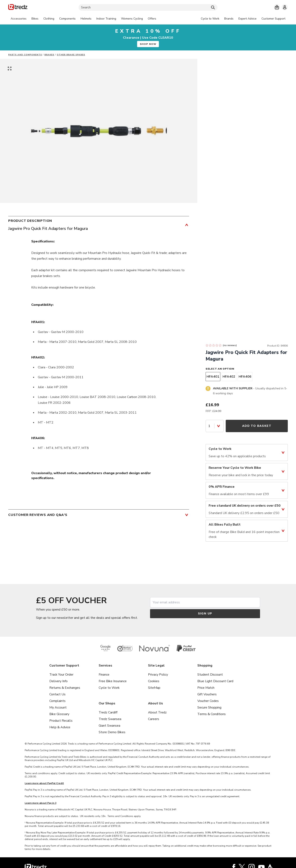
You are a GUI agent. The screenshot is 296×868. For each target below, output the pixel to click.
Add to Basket (257, 426)
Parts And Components (25, 55)
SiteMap (154, 688)
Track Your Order (61, 675)
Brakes (49, 55)
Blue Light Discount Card (215, 681)
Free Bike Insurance (113, 681)
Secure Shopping (209, 707)
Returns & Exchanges (65, 688)
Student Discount (210, 675)
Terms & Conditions (212, 714)
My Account (58, 707)
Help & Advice (60, 727)
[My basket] (277, 7)
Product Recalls (61, 721)
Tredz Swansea (110, 719)
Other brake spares (71, 55)
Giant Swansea (109, 726)
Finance (104, 675)
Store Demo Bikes (112, 732)
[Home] (18, 8)
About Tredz (157, 712)
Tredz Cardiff (108, 712)
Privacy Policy (158, 675)
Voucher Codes (208, 701)
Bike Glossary (59, 714)
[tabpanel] (83, 19)
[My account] (285, 7)
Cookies (154, 681)
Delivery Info (58, 681)
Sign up (205, 614)
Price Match (206, 688)
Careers (154, 719)
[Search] (148, 7)
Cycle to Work (109, 688)
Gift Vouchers (207, 694)
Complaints (57, 701)
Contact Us (57, 694)
